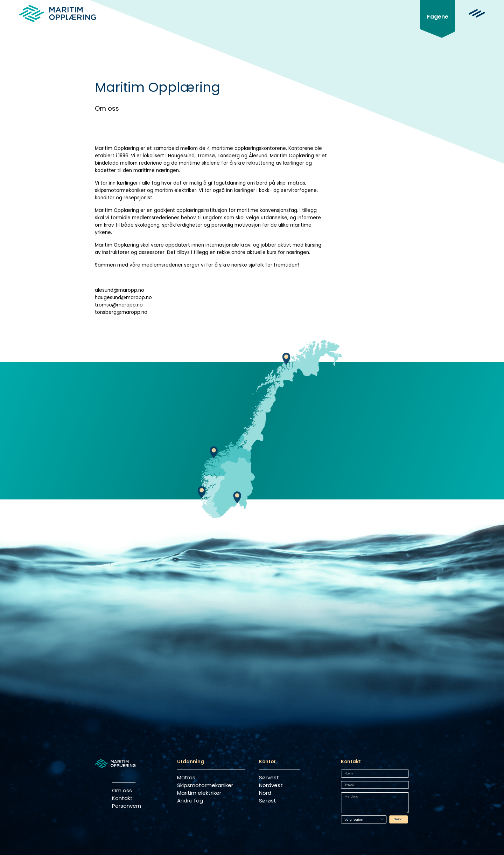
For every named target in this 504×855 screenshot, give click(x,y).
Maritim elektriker (199, 793)
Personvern (124, 806)
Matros (186, 777)
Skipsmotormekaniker (205, 785)
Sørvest (269, 777)
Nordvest (271, 785)
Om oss (122, 790)
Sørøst (268, 801)
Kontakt (122, 798)
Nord (265, 793)
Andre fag (190, 801)
